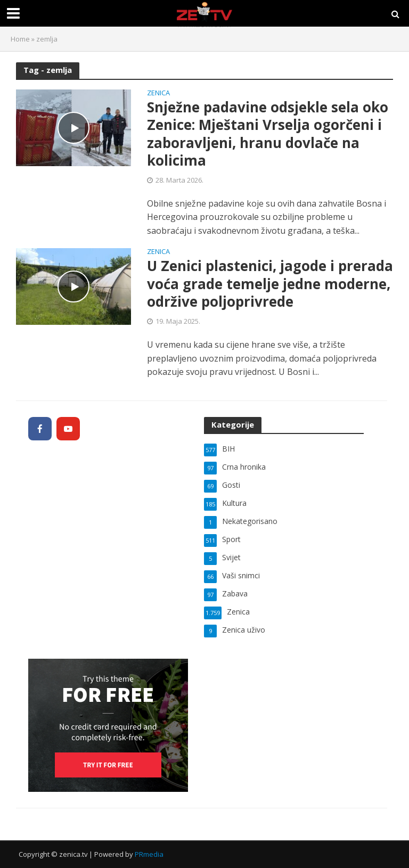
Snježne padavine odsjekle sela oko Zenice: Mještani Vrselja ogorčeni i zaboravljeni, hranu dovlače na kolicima (268, 134)
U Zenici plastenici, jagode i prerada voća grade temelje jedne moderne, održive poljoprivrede (270, 284)
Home (20, 39)
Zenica (158, 93)
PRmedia (149, 854)
